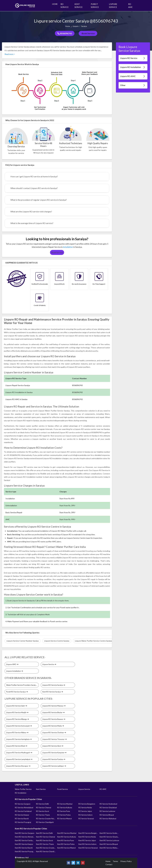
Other (133, 85)
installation (68, 247)
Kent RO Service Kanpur (24, 844)
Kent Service (41, 789)
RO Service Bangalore (87, 804)
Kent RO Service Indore (87, 844)
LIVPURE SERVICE (113, 6)
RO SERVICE (65, 6)
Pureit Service (63, 789)
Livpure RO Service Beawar (54, 719)
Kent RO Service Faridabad (25, 840)
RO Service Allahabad (108, 819)
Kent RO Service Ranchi (24, 848)
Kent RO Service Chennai (46, 837)
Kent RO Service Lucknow (109, 840)
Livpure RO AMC (133, 76)
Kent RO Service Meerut (66, 848)
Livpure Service (49, 664)
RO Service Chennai (44, 808)
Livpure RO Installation (133, 67)
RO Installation (21, 793)
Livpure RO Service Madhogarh (19, 753)
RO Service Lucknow (107, 811)
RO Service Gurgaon (23, 804)
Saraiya (84, 26)
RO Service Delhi (42, 804)
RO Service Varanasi (86, 819)
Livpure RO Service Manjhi (17, 712)
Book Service (88, 33)
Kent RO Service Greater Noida (46, 848)
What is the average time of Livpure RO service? (32, 223)
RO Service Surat (43, 811)
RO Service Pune (64, 811)
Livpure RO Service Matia (53, 726)
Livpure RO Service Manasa (54, 706)
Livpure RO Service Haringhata (19, 739)
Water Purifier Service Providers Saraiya (23, 685)
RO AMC (130, 6)
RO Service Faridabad (23, 811)
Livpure (76, 26)
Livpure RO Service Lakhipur (54, 766)
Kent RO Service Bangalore (88, 833)
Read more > (10, 54)
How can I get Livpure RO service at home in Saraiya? (34, 176)
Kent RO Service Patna (66, 844)
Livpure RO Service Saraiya (54, 685)
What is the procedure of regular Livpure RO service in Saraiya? (39, 200)
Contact (109, 864)
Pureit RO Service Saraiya (17, 692)
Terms (115, 861)
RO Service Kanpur (22, 815)
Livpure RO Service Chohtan (54, 733)
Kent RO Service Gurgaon (25, 833)
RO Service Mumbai (65, 804)
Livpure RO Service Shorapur (18, 766)
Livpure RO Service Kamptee (54, 753)
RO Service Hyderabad (108, 804)
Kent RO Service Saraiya (53, 692)
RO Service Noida (85, 808)
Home (68, 26)
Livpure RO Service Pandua (54, 759)
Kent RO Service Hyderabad (109, 833)
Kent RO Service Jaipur (87, 840)
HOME (55, 4)
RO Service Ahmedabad (24, 808)
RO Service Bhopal (107, 815)
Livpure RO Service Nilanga (18, 719)
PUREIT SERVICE (95, 6)
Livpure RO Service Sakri (17, 706)
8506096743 (65, 33)
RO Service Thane (43, 815)
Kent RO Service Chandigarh (46, 851)
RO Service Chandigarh (45, 822)
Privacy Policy (126, 861)
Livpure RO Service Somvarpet (19, 726)
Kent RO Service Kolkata (67, 837)
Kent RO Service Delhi (44, 833)
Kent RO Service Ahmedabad (25, 837)
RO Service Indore (85, 815)
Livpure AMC (12, 664)
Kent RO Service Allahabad (109, 848)
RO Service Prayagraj (23, 822)
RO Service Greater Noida (46, 819)
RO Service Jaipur (85, 811)
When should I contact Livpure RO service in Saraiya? (34, 188)
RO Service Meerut (64, 819)
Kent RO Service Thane (45, 844)
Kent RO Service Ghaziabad (109, 837)
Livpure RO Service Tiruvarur (54, 739)
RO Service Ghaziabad (108, 808)
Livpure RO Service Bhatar (53, 712)
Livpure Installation (15, 671)
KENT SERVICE (79, 6)
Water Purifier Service (23, 789)
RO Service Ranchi (22, 819)
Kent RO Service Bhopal (109, 844)
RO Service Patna (64, 815)
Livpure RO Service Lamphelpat (19, 759)
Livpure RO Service (133, 58)
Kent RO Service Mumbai (67, 833)
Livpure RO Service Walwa (17, 733)
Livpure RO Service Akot (53, 746)
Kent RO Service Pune (66, 840)
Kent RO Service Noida (87, 837)
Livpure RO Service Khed (17, 746)
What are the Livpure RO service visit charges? (31, 211)
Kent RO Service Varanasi (88, 848)
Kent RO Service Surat (44, 840)
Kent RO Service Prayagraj (25, 851)
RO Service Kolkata (65, 808)
